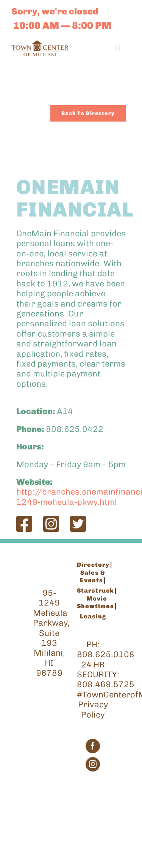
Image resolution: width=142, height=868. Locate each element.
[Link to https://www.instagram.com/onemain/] (51, 524)
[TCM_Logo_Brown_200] (40, 44)
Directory (93, 565)
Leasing (93, 616)
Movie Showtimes (95, 602)
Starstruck (95, 591)
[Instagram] (93, 764)
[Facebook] (93, 746)
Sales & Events (93, 576)
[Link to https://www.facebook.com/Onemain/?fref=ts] (24, 524)
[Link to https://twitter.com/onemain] (78, 524)
